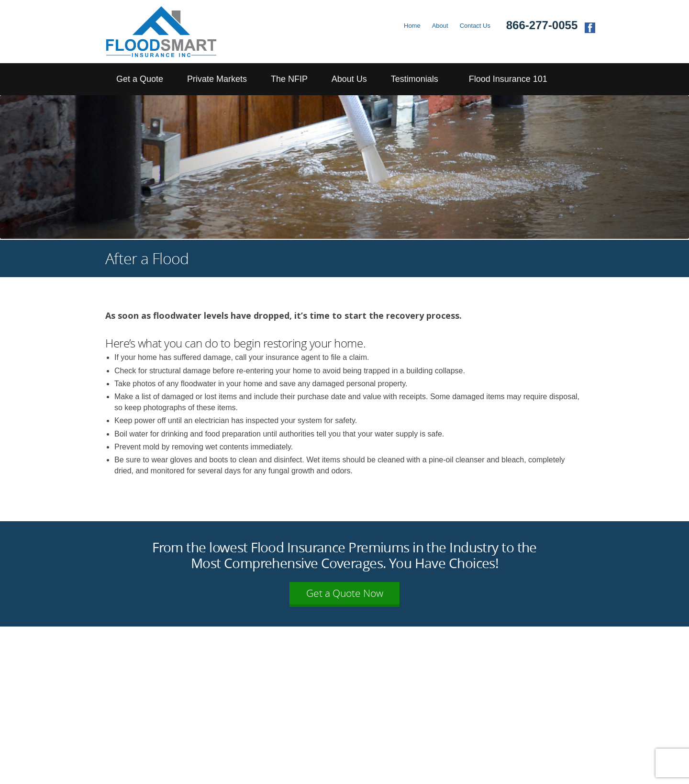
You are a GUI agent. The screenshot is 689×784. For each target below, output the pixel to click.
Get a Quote (140, 79)
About (440, 26)
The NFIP (289, 79)
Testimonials (415, 79)
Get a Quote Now (345, 593)
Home (412, 26)
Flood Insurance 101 (508, 79)
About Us (349, 79)
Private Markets (217, 79)
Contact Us (475, 26)
